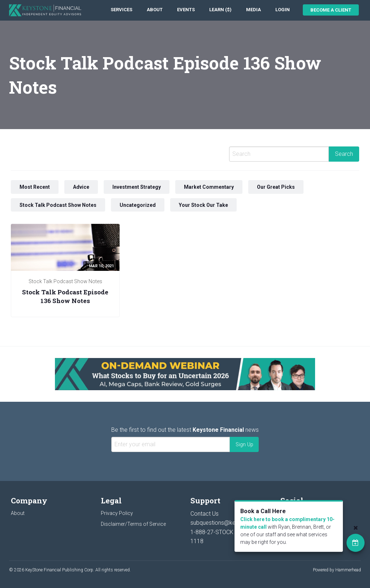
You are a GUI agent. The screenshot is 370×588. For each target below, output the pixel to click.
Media (253, 10)
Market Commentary (209, 187)
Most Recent (35, 187)
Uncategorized (138, 205)
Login (283, 10)
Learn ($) (220, 10)
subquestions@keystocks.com (230, 523)
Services (121, 10)
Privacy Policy (117, 513)
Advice (81, 187)
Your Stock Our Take (203, 205)
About (155, 10)
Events (186, 10)
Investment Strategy (137, 187)
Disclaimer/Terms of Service (133, 524)
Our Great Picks (276, 187)
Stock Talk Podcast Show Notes (58, 205)
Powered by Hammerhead (337, 570)
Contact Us (205, 514)
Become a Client (331, 10)
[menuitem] (121, 10)
